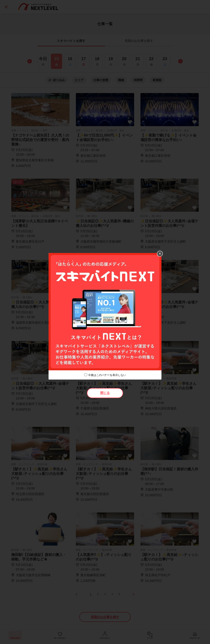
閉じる (105, 393)
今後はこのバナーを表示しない (107, 375)
